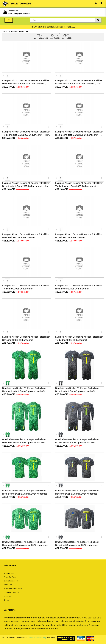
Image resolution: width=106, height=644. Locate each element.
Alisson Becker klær (20, 31)
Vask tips (8, 585)
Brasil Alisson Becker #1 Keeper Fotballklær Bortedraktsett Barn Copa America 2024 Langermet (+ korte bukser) (77, 442)
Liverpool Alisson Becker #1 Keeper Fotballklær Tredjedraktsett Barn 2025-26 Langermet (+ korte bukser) (79, 186)
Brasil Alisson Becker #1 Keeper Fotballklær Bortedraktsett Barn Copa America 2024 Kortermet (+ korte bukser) (77, 391)
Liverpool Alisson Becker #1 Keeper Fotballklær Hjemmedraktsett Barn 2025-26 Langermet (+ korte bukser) (79, 135)
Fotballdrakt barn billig (37, 638)
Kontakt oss (9, 573)
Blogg (6, 600)
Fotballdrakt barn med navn (23, 621)
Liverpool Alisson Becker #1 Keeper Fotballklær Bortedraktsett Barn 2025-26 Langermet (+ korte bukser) (26, 186)
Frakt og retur (10, 577)
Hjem (5, 31)
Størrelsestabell (11, 581)
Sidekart (7, 596)
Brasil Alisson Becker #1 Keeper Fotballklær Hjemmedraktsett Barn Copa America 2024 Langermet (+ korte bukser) (24, 442)
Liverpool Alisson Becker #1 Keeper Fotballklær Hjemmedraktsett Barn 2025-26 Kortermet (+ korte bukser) (26, 84)
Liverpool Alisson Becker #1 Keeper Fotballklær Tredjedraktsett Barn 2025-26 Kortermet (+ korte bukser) (26, 135)
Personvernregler (11, 592)
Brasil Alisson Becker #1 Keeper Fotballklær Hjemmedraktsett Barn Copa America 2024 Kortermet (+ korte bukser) (24, 391)
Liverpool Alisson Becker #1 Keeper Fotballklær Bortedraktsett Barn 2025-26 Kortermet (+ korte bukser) (79, 84)
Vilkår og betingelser (13, 589)
